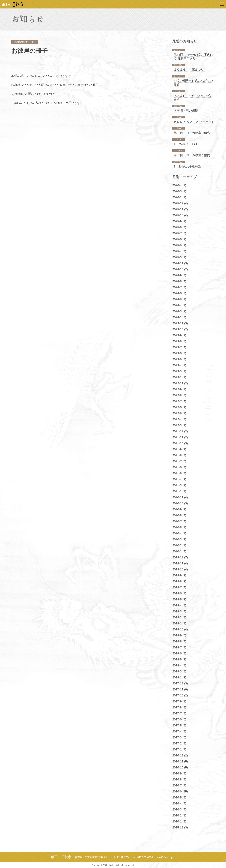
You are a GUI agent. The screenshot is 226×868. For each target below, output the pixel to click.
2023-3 (177, 371)
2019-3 (177, 611)
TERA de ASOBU (185, 144)
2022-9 (177, 389)
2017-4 (177, 731)
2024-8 (177, 281)
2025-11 (178, 209)
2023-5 (177, 359)
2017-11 (178, 689)
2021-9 (177, 449)
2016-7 (177, 785)
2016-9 (177, 773)
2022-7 (177, 401)
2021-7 (177, 461)
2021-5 (177, 473)
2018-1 (177, 677)
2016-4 (177, 803)
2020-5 (177, 527)
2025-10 (178, 215)
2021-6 (177, 467)
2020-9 (177, 509)
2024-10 (178, 269)
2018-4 (177, 665)
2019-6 (177, 593)
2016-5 (177, 797)
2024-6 (177, 293)
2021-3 (177, 485)
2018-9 (177, 635)
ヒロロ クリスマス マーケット (194, 122)
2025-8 (177, 227)
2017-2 (177, 743)
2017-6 (177, 719)
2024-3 (177, 311)
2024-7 (177, 287)
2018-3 (177, 671)
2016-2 (177, 815)
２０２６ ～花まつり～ (190, 70)
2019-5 (177, 599)
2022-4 (177, 419)
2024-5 (177, 299)
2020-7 (177, 521)
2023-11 (178, 323)
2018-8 (177, 641)
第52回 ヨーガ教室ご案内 (192, 155)
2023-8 (177, 341)
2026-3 (177, 191)
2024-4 (177, 305)
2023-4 (177, 365)
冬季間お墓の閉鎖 (186, 111)
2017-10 (178, 695)
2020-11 (178, 497)
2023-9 (177, 335)
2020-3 (177, 539)
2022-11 (178, 383)
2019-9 (177, 575)
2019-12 (178, 557)
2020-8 (177, 515)
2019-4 (177, 605)
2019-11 (178, 563)
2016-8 (177, 779)
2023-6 (177, 353)
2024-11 (178, 263)
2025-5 (177, 245)
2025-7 (177, 233)
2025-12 (178, 203)
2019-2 (177, 617)
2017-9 (177, 701)
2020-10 (178, 503)
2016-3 (177, 809)
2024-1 (177, 317)
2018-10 (178, 629)
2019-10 (178, 569)
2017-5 (177, 725)
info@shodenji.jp (166, 857)
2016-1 (177, 821)
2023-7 (177, 347)
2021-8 (177, 455)
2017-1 (177, 749)
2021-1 (177, 491)
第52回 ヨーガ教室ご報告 (192, 133)
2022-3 (177, 425)
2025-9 (177, 221)
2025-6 (177, 239)
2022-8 (177, 395)
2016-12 (178, 755)
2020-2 (177, 545)
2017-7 (177, 713)
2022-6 (177, 407)
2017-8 (177, 707)
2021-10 (178, 443)
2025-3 (177, 257)
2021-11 (178, 437)
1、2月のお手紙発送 (187, 167)
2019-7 (177, 587)
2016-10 (178, 767)
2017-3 (177, 737)
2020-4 (177, 533)
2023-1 (177, 377)
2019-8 (177, 581)
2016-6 (177, 791)
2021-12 (178, 431)
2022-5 (177, 413)
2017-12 (178, 683)
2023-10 (178, 329)
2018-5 (177, 659)
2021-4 (177, 479)
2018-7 (177, 647)
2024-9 (177, 275)
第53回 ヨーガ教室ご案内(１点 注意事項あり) (194, 57)
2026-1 (177, 197)
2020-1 (177, 551)
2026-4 (177, 185)
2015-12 (178, 827)
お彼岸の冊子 (29, 51)
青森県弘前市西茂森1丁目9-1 (91, 857)
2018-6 (177, 653)
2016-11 (178, 761)
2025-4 (177, 251)
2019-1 (177, 623)
